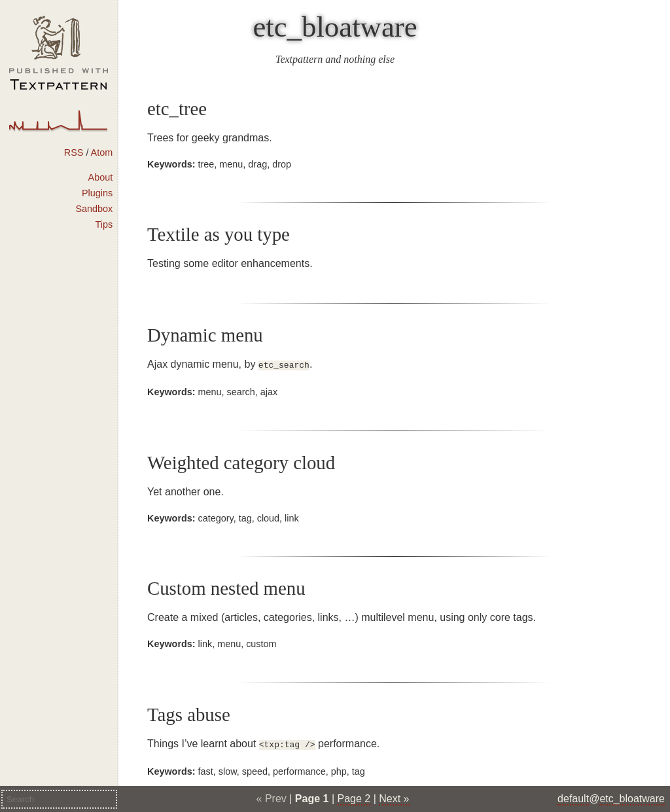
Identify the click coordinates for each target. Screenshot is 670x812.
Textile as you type (219, 234)
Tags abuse (189, 713)
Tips (104, 224)
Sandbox (94, 209)
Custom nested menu (226, 587)
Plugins (97, 193)
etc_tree (177, 109)
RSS (74, 152)
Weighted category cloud (241, 461)
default (573, 799)
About (101, 177)
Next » (394, 799)
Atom (102, 152)
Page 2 (354, 799)
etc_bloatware (335, 27)
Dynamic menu (205, 335)
